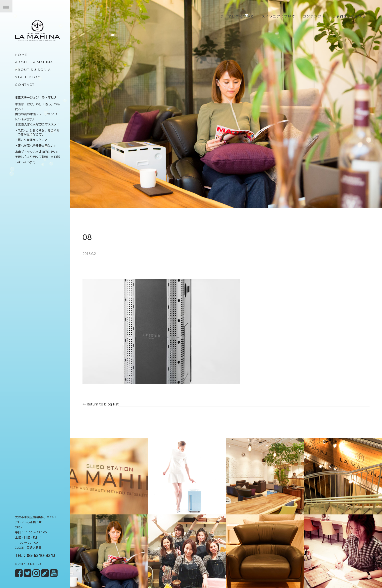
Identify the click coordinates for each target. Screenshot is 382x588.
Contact (25, 85)
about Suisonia (33, 70)
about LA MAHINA (34, 62)
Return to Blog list (105, 401)
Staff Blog (28, 77)
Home (21, 55)
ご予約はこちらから (349, 16)
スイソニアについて (278, 16)
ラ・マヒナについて (237, 16)
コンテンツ (314, 16)
